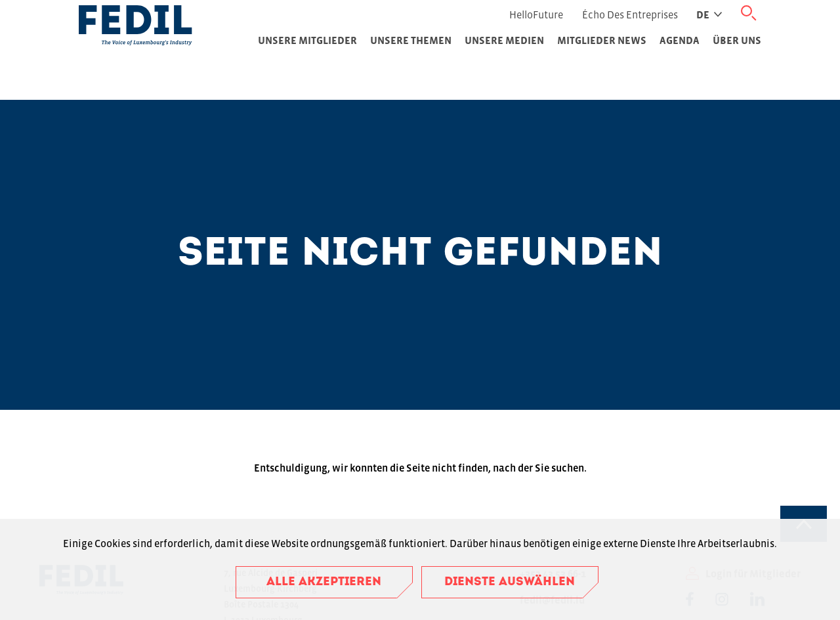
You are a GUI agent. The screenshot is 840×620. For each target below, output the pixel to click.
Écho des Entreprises (630, 14)
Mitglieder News (602, 40)
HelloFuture (536, 14)
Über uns (737, 40)
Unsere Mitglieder (307, 40)
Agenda (680, 40)
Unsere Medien (504, 40)
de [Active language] (709, 14)
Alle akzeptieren (324, 582)
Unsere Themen (411, 40)
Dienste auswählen (510, 582)
